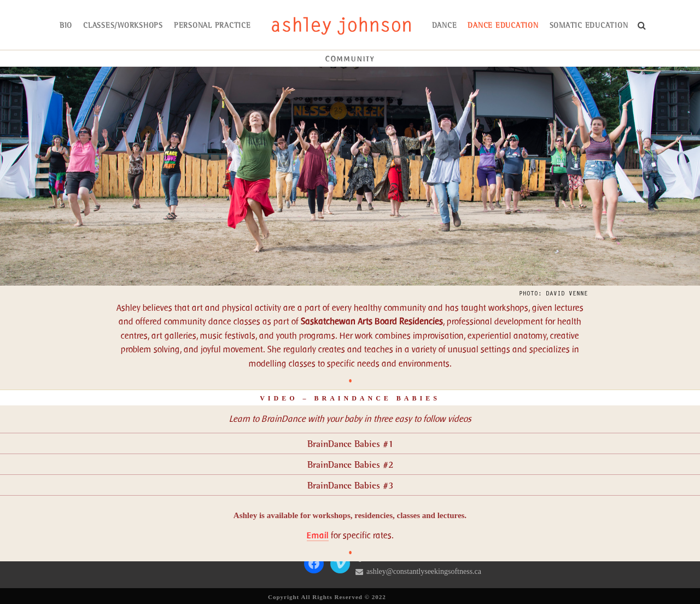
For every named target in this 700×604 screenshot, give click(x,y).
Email (318, 535)
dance (445, 26)
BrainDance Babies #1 (350, 445)
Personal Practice (212, 26)
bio (66, 26)
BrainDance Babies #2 (350, 465)
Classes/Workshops (123, 26)
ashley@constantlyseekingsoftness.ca (424, 571)
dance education (503, 26)
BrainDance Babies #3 (350, 486)
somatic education (589, 26)
